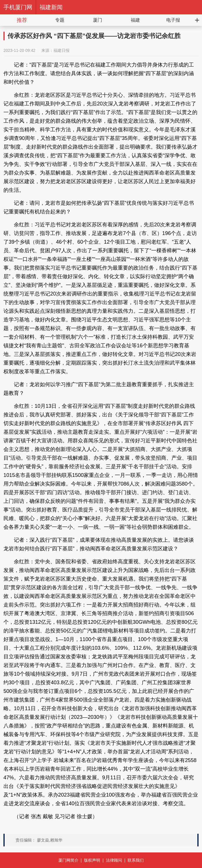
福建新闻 (51, 7)
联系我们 (136, 860)
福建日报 (61, 50)
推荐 (22, 20)
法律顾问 (114, 860)
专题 (60, 20)
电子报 (173, 20)
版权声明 (92, 860)
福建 (135, 20)
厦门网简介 (68, 860)
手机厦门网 (18, 7)
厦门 (98, 20)
